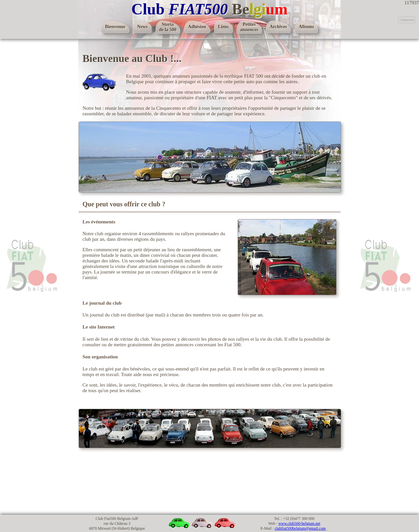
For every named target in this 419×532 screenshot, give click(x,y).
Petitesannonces (249, 27)
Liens (223, 27)
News (142, 27)
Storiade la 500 (168, 27)
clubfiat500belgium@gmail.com (300, 528)
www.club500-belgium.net (299, 523)
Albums (306, 27)
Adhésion (197, 27)
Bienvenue (115, 27)
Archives (278, 27)
